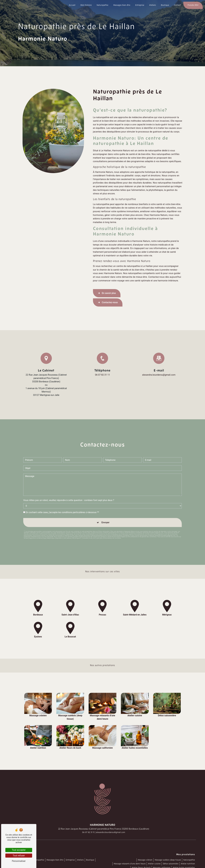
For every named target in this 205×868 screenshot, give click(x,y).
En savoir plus (107, 293)
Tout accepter (19, 850)
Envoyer (105, 518)
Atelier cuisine (154, 864)
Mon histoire (86, 5)
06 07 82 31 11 (103, 375)
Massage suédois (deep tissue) (168, 860)
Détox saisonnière (171, 864)
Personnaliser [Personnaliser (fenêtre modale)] (19, 861)
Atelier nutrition (188, 864)
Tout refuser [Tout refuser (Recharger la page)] (19, 856)
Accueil (72, 5)
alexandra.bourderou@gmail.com (159, 375)
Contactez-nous (108, 302)
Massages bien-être (122, 5)
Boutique (165, 5)
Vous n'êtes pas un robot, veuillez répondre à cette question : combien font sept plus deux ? (69, 496)
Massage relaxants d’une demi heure (130, 864)
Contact (177, 5)
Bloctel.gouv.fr (77, 534)
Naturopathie (102, 5)
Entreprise (140, 5)
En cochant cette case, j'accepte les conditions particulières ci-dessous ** (62, 508)
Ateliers (153, 5)
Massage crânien (145, 860)
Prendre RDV (193, 5)
